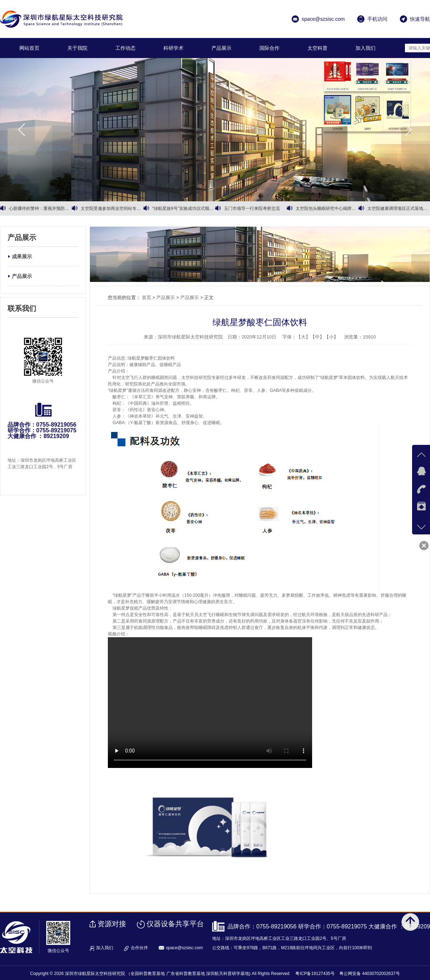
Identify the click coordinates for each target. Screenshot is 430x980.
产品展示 (221, 48)
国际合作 (269, 48)
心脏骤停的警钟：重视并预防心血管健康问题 (40, 208)
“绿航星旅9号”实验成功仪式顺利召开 (184, 208)
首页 (147, 297)
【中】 (317, 337)
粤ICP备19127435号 (315, 974)
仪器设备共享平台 (175, 924)
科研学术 (173, 48)
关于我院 (77, 48)
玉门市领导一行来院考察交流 (252, 208)
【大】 (303, 337)
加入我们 (365, 48)
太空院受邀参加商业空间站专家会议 (112, 208)
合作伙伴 (139, 948)
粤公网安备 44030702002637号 (370, 974)
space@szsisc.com (184, 948)
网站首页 (29, 48)
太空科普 (317, 48)
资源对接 (112, 924)
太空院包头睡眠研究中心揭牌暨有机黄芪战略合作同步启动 (327, 208)
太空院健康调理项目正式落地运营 (399, 208)
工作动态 (125, 48)
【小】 (331, 337)
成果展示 (22, 256)
